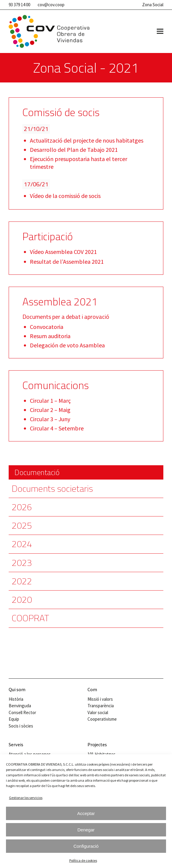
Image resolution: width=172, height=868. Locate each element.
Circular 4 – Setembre (57, 428)
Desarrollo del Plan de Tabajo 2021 (74, 150)
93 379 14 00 (19, 5)
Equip (14, 719)
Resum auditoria (50, 336)
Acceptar (86, 813)
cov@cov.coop (51, 5)
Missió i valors (100, 699)
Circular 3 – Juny (50, 419)
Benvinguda (20, 706)
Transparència (101, 706)
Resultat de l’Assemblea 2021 (67, 262)
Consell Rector (22, 712)
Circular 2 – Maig (50, 410)
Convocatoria (47, 327)
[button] (160, 31)
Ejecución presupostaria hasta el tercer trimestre (79, 163)
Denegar (86, 830)
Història (16, 699)
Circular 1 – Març (50, 401)
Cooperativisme (102, 719)
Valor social (98, 712)
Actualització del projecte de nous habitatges (87, 140)
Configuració (86, 846)
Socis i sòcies (21, 726)
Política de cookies (83, 860)
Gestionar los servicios (26, 798)
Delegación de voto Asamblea (67, 345)
